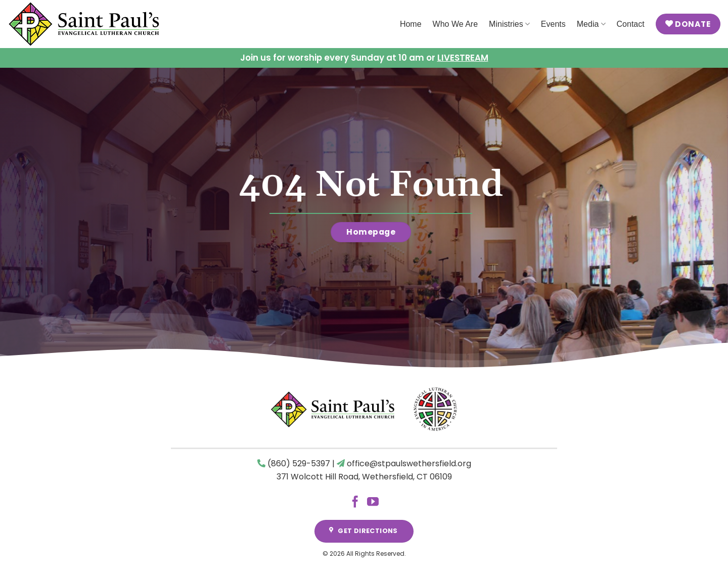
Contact (631, 24)
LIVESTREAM (463, 58)
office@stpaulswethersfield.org (409, 463)
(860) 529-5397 (299, 463)
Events (553, 24)
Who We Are (456, 24)
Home (411, 24)
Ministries (509, 24)
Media (591, 24)
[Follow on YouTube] (373, 503)
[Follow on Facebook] (355, 503)
